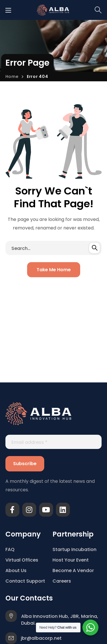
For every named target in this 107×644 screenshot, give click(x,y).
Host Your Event (71, 560)
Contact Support (25, 581)
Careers (62, 581)
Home (12, 76)
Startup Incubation (74, 549)
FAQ (10, 549)
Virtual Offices (22, 560)
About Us (16, 571)
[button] (98, 10)
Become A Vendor (73, 571)
